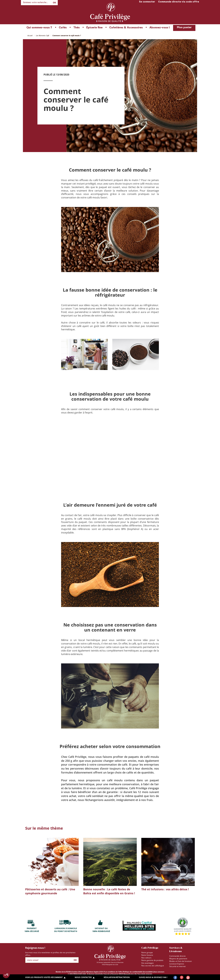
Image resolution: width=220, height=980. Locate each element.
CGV (101, 972)
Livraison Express (177, 964)
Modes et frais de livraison (181, 961)
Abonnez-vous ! (160, 28)
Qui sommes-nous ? (39, 28)
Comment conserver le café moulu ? (67, 35)
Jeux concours (159, 972)
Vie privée (82, 972)
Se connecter (147, 2)
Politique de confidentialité (133, 972)
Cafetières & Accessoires (126, 28)
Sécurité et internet (177, 966)
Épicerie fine (94, 28)
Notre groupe (147, 952)
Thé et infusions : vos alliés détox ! (165, 889)
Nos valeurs (146, 958)
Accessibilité (148, 972)
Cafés (63, 28)
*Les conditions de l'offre (113, 972)
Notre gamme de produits (152, 960)
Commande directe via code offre (179, 2)
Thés (76, 28)
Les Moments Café (42, 35)
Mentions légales (93, 972)
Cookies (75, 972)
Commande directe (177, 956)
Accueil (30, 35)
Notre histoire (147, 955)
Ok (54, 3)
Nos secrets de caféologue (153, 966)
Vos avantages (148, 963)
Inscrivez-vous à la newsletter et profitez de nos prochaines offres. (50, 954)
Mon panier (184, 27)
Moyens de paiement (178, 959)
